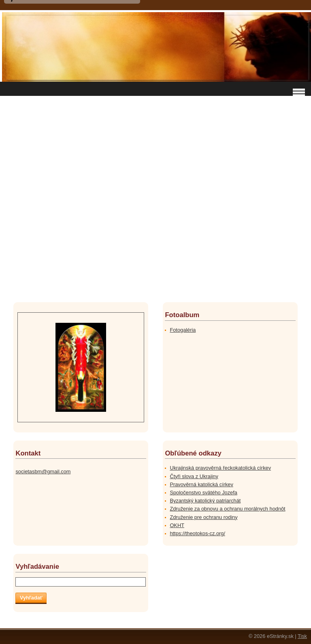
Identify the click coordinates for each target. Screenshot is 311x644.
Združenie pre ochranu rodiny (203, 517)
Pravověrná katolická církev (201, 484)
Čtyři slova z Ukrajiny (194, 476)
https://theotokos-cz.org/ (197, 533)
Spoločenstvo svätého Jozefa (203, 493)
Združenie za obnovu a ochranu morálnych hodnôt (227, 509)
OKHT (177, 525)
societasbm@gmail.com (43, 471)
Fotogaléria (183, 330)
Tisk (302, 636)
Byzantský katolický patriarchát (205, 501)
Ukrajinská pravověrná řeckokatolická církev (220, 468)
